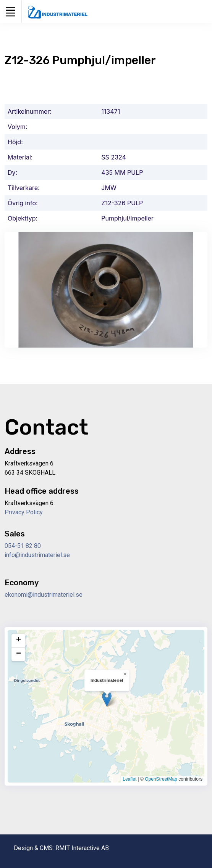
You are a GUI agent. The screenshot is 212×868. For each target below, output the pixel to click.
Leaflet (129, 779)
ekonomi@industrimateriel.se (44, 595)
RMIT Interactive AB (82, 848)
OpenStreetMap (161, 779)
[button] (107, 699)
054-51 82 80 (23, 546)
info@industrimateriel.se (37, 555)
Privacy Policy (24, 512)
